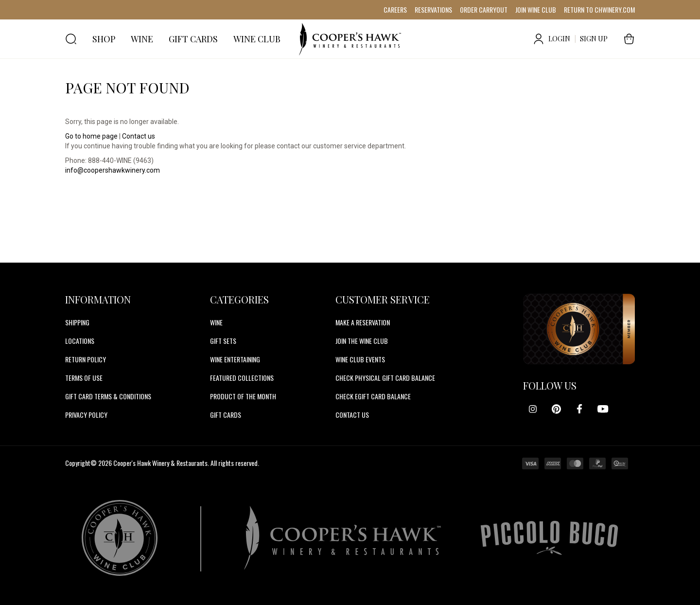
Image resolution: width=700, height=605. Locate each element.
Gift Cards (226, 415)
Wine (216, 322)
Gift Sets (223, 341)
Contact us (139, 136)
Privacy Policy (86, 415)
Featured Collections (242, 378)
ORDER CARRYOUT (484, 9)
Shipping (77, 322)
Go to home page (91, 136)
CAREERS (395, 9)
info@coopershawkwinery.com (113, 170)
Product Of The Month (243, 396)
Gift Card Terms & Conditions (108, 396)
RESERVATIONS (433, 9)
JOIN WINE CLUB (536, 9)
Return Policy (86, 359)
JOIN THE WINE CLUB (362, 341)
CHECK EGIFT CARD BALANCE (373, 396)
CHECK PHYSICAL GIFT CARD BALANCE (385, 378)
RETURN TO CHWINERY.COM (599, 9)
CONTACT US (352, 415)
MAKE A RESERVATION (363, 322)
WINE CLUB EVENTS (360, 359)
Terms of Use (84, 378)
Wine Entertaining (235, 359)
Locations (80, 341)
